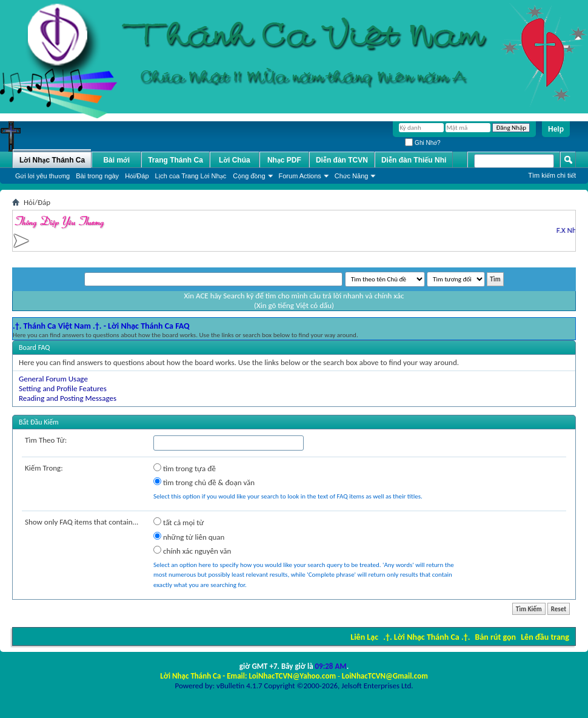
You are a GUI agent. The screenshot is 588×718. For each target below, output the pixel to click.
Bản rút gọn (496, 637)
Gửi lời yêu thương (42, 176)
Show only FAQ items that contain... (82, 522)
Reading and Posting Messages (68, 398)
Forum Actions (300, 176)
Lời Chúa (235, 160)
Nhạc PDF (284, 160)
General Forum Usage (53, 379)
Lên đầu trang (545, 637)
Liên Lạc (364, 637)
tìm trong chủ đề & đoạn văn (204, 482)
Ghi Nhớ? (423, 143)
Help (556, 129)
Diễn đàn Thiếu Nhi (414, 160)
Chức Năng (352, 176)
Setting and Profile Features (63, 388)
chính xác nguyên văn (192, 551)
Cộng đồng (249, 176)
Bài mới (116, 160)
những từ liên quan (189, 537)
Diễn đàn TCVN (342, 160)
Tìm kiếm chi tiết (552, 175)
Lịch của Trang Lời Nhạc (191, 176)
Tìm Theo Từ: (46, 440)
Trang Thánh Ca (175, 160)
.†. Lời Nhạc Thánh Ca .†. (426, 637)
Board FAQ (34, 347)
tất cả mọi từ (179, 522)
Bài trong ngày (97, 176)
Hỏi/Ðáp (137, 176)
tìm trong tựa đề (185, 468)
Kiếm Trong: (44, 468)
